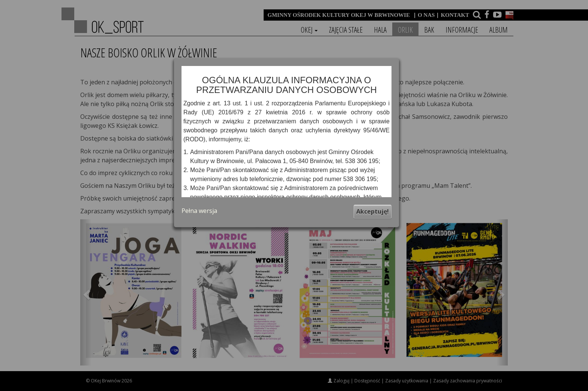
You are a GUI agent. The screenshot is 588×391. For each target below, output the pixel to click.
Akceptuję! (373, 211)
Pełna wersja (199, 211)
